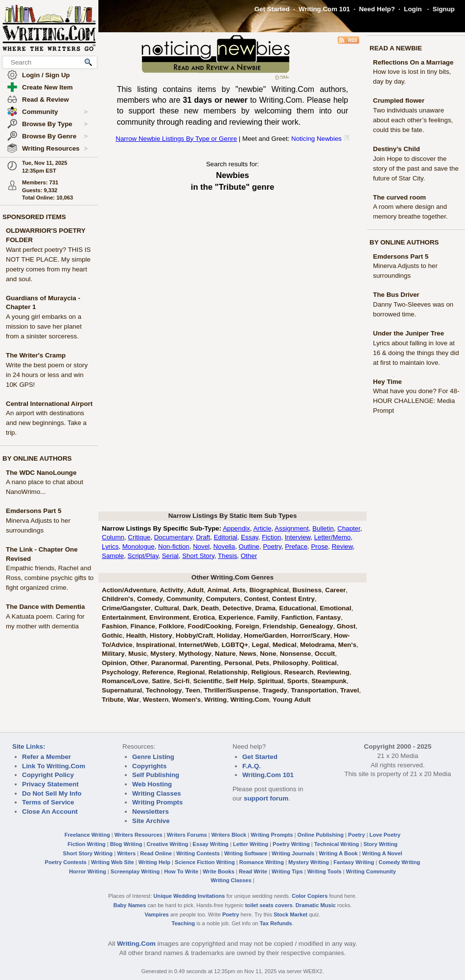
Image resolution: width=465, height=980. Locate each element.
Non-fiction (174, 546)
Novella (224, 546)
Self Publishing (156, 775)
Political (324, 663)
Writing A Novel (382, 853)
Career (335, 590)
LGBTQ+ (235, 645)
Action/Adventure (129, 590)
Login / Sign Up (46, 75)
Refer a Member (46, 757)
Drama (265, 608)
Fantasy (328, 617)
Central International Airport (49, 404)
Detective (237, 608)
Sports (298, 681)
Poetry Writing (291, 844)
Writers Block (229, 835)
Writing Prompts (157, 802)
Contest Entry (293, 599)
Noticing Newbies (316, 139)
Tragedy (275, 690)
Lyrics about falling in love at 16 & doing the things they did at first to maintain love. (416, 353)
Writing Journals (293, 853)
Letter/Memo (333, 537)
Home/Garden (265, 635)
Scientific (208, 681)
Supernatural (122, 690)
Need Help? (377, 9)
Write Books (219, 871)
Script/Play (143, 556)
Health (136, 635)
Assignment (292, 528)
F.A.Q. (252, 766)
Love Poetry (385, 835)
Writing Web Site (113, 862)
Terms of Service (48, 802)
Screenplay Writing (135, 871)
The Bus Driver (396, 295)
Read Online (156, 853)
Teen (193, 690)
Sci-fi (182, 681)
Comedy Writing (399, 862)
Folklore (171, 626)
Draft (203, 537)
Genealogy (316, 626)
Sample (113, 556)
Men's (347, 645)
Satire (161, 681)
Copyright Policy (48, 775)
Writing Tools (325, 871)
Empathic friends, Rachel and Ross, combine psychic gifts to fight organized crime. (50, 578)
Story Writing (380, 844)
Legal (261, 645)
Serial (170, 556)
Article (262, 528)
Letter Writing (251, 844)
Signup (444, 9)
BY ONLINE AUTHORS (37, 458)
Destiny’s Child (396, 149)
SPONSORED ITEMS (34, 217)
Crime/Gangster (126, 608)
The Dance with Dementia (45, 607)
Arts (239, 590)
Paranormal (169, 663)
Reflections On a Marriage (413, 62)
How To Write (181, 871)
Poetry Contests (66, 862)
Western (156, 700)
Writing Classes (157, 793)
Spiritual (270, 681)
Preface (296, 546)
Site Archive (151, 821)
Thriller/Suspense (231, 690)
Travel (350, 690)
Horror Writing (88, 871)
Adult (195, 590)
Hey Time (387, 382)
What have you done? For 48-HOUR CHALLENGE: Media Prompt (416, 401)
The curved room (399, 197)
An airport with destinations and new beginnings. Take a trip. (46, 423)
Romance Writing (262, 862)
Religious (266, 672)
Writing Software (246, 853)
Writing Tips (287, 871)
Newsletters (151, 812)
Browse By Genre (55, 136)
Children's (118, 599)
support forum (266, 798)
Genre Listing (153, 757)
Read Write (253, 871)
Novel (201, 546)
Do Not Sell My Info (52, 793)
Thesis (227, 556)
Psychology (120, 672)
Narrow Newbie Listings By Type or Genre (176, 139)
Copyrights (149, 766)
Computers (223, 599)
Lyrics (110, 546)
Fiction (271, 537)
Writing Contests (198, 853)
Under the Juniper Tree (408, 333)
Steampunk (329, 681)
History (161, 635)
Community (55, 112)
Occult (325, 654)
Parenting (205, 663)
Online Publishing (321, 835)
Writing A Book (338, 853)
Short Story (198, 556)
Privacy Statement (50, 784)
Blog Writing (126, 844)
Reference (158, 672)
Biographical (269, 590)
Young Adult (292, 700)
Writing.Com (250, 700)
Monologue (139, 546)
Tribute (113, 700)
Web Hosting (152, 784)
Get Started (272, 9)
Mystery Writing (309, 862)
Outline (249, 546)
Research (299, 672)
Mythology (195, 654)
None (268, 654)
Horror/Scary (310, 635)
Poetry (272, 546)
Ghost (346, 626)
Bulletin (323, 528)
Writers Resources (139, 835)
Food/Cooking (210, 626)
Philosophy (291, 663)
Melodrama (317, 645)
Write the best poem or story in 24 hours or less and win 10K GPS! (47, 375)
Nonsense (296, 654)
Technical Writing (337, 844)
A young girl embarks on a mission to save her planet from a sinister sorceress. (44, 326)
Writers (126, 853)
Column (113, 537)
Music (138, 654)
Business (307, 590)
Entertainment (124, 617)
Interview (298, 537)
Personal (238, 663)
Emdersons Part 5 (34, 511)
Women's (186, 700)
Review (342, 546)
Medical (285, 645)
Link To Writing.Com (54, 766)
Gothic (112, 635)
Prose (319, 546)
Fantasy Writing (354, 862)
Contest (256, 599)
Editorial (226, 537)
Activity (171, 590)
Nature (225, 654)
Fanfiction (297, 617)
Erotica (204, 617)
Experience (236, 617)
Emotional (335, 608)
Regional (191, 672)
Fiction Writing (87, 844)
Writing (216, 700)
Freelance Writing (87, 835)
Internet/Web (198, 645)
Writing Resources (55, 149)
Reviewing (333, 672)
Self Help (240, 681)
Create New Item (47, 87)
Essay (249, 537)
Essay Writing (211, 844)
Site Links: (29, 746)
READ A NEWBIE (396, 48)
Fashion (114, 626)
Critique (139, 537)
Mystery (163, 654)
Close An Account (50, 812)
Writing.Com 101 (324, 9)
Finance (143, 626)
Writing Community (371, 871)
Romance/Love (125, 681)
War (133, 700)
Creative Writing (168, 844)
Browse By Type (55, 124)
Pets (262, 663)
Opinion (114, 663)
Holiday (229, 635)
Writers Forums (187, 835)
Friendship (279, 626)
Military (113, 654)
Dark (190, 608)
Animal (218, 590)
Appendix (236, 528)
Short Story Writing (88, 853)
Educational (298, 608)
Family (267, 617)
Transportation (314, 690)
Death (210, 608)
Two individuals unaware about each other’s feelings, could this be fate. (413, 120)
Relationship (228, 672)
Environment (169, 617)
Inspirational (155, 645)
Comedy (150, 599)
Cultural (166, 608)
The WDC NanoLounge (41, 473)
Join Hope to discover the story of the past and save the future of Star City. (416, 168)
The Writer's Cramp (36, 355)
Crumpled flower (399, 100)
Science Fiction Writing (205, 862)
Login (413, 9)
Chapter (349, 528)
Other (249, 556)
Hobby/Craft (194, 635)
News (248, 654)
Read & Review (46, 100)
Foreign (247, 626)
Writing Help (154, 862)
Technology (164, 690)
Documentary (173, 537)
